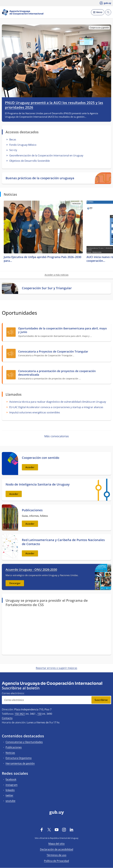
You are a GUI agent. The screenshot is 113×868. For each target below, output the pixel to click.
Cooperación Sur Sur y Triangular (47, 288)
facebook (11, 779)
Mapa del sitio (56, 844)
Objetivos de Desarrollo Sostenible (30, 161)
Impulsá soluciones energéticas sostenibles (35, 412)
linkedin (10, 790)
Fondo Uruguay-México (23, 145)
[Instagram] (64, 830)
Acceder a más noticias (57, 275)
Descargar (15, 583)
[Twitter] (49, 830)
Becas (13, 139)
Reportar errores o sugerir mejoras (56, 668)
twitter (9, 795)
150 (39, 714)
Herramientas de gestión (20, 763)
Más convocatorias (57, 436)
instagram (12, 785)
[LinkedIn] (71, 830)
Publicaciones (32, 510)
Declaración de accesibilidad (57, 849)
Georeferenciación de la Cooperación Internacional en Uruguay (46, 155)
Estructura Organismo (19, 758)
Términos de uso (56, 855)
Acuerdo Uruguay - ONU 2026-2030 (31, 570)
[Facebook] (42, 830)
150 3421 (20, 714)
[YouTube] (57, 830)
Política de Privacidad (56, 861)
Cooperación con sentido (41, 458)
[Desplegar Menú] (98, 12)
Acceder (30, 467)
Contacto (7, 718)
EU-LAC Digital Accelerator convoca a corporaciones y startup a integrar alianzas (56, 407)
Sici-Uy (13, 150)
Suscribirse (101, 700)
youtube (10, 801)
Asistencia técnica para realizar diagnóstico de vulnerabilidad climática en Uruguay (58, 402)
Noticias (10, 753)
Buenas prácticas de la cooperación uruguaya (40, 178)
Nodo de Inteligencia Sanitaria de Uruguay (38, 484)
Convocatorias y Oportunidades (24, 742)
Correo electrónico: (13, 693)
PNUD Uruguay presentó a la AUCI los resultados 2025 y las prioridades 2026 (54, 105)
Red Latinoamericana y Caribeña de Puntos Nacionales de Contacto (63, 542)
